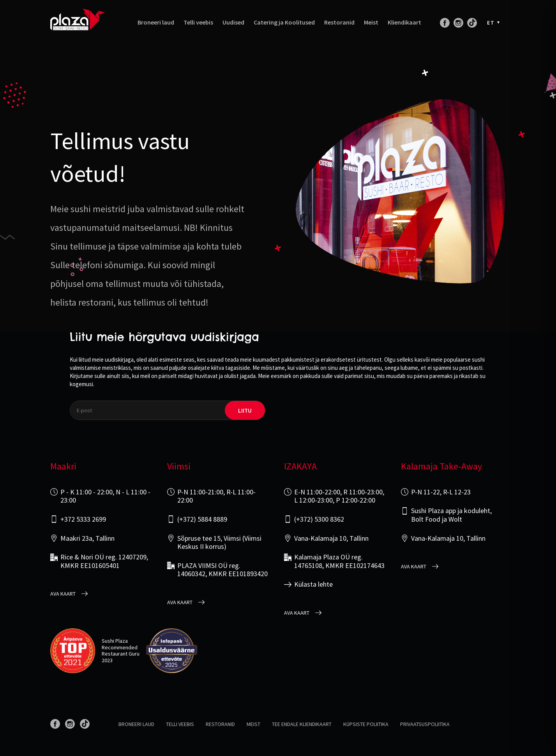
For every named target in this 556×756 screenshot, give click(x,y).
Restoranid (339, 22)
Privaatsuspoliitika (425, 724)
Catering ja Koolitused (284, 22)
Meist (371, 22)
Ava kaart (63, 594)
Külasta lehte (313, 584)
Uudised (233, 22)
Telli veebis (198, 22)
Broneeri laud (156, 22)
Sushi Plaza (115, 641)
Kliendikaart (404, 22)
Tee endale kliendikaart (302, 724)
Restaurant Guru (121, 654)
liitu (245, 411)
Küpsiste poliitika (366, 724)
